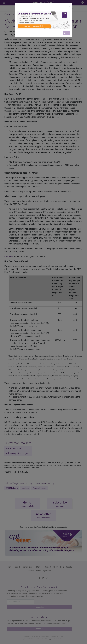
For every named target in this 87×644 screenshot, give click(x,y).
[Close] (69, 6)
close (66, 33)
